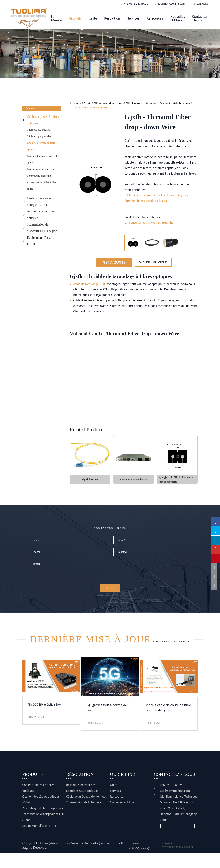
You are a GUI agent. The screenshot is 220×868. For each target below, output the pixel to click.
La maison (57, 18)
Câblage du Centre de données (86, 812)
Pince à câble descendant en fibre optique (44, 159)
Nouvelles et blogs (178, 18)
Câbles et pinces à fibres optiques (43, 120)
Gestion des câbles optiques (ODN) (39, 201)
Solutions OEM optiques (82, 806)
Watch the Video (153, 262)
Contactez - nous (199, 18)
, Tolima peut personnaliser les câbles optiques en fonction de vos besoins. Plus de (157, 198)
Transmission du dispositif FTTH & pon (42, 228)
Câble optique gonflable (39, 136)
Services (133, 18)
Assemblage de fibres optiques (41, 215)
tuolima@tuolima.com (175, 806)
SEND (110, 594)
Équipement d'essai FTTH (40, 241)
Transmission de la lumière (84, 818)
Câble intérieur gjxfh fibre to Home (175, 103)
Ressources (155, 18)
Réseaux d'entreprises (81, 800)
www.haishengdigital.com (178, 862)
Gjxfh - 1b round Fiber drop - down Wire (90, 108)
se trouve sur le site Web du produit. (149, 223)
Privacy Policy (139, 863)
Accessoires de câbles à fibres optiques (42, 186)
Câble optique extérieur (39, 130)
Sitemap (135, 859)
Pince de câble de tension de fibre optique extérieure (41, 172)
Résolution (112, 18)
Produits (75, 18)
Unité (93, 18)
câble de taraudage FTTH (90, 284)
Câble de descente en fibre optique (41, 146)
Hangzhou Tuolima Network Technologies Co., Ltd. (80, 859)
